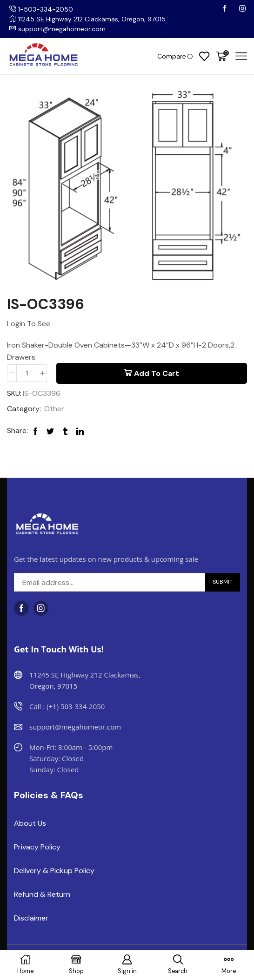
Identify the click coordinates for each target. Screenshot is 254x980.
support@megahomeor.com (62, 29)
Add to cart (157, 373)
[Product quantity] (27, 373)
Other (54, 409)
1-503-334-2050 (46, 9)
